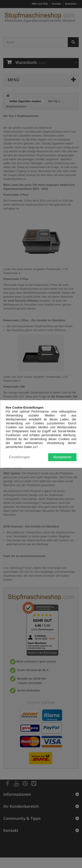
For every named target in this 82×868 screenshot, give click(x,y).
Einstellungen (19, 457)
